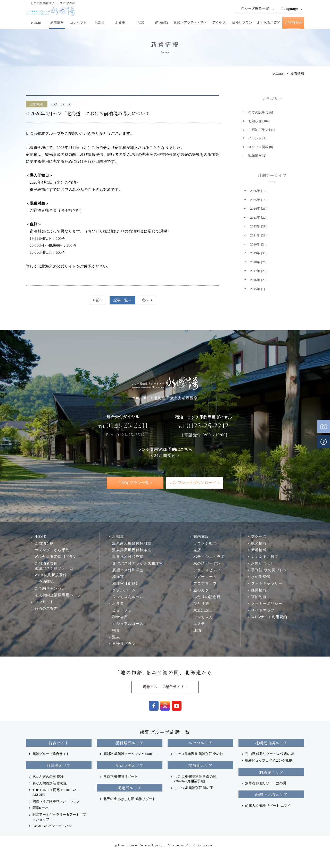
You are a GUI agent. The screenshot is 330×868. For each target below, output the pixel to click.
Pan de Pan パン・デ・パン (52, 826)
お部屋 (100, 23)
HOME (36, 23)
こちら (186, 449)
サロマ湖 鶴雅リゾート (121, 776)
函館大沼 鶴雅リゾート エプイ (268, 806)
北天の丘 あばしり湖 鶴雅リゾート (129, 799)
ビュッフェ (122, 610)
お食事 (120, 23)
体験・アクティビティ (191, 23)
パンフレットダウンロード (193, 483)
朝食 (116, 630)
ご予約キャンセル (50, 589)
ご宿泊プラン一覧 (134, 483)
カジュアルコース (128, 624)
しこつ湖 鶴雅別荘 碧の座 (194, 788)
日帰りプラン (242, 23)
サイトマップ (263, 610)
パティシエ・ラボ (209, 557)
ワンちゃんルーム (128, 597)
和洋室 (118, 577)
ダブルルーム (124, 590)
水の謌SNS (261, 577)
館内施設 (162, 23)
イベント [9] (257, 138)
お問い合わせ (263, 563)
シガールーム (205, 577)
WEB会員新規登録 (51, 575)
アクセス (219, 23)
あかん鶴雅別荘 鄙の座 (50, 783)
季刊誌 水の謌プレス (269, 570)
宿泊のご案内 (46, 609)
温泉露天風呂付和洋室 (132, 550)
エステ (199, 624)
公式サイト (66, 266)
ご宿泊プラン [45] (262, 130)
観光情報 (259, 543)
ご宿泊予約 (293, 23)
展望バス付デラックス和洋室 (138, 563)
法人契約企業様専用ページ (58, 595)
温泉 (141, 23)
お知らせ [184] (259, 121)
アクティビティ (207, 570)
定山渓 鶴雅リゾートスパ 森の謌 (270, 754)
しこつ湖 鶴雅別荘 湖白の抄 (195, 779)
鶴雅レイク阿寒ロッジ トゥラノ (56, 801)
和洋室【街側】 (126, 583)
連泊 (197, 630)
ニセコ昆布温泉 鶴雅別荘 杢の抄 (199, 754)
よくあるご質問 (269, 23)
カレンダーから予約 (52, 550)
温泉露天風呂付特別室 (132, 543)
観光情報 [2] (257, 155)
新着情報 (57, 23)
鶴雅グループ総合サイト (163, 687)
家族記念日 (203, 610)
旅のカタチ (203, 590)
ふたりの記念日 (207, 597)
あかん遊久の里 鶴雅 (48, 776)
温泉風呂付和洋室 (128, 557)
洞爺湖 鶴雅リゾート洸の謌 (266, 783)
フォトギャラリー (267, 583)
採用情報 (259, 590)
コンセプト (78, 23)
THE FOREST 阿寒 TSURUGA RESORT (54, 792)
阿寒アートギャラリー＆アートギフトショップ (59, 817)
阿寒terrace (40, 808)
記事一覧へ (122, 300)
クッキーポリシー (267, 603)
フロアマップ (205, 583)
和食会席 (120, 617)
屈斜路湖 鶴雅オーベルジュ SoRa (128, 754)
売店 (197, 550)
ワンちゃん (203, 617)
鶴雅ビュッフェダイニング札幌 (269, 761)
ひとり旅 (201, 603)
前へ (100, 300)
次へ (145, 300)
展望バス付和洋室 (128, 570)
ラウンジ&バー (207, 543)
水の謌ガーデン (207, 563)
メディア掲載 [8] (261, 147)
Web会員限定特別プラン (56, 557)
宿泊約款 (259, 597)
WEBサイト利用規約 (269, 617)
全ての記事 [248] (261, 112)
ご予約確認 (44, 582)
